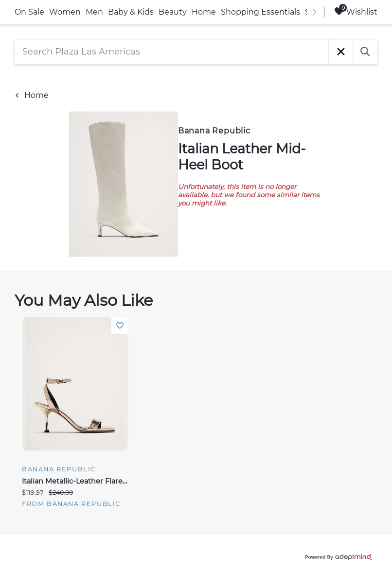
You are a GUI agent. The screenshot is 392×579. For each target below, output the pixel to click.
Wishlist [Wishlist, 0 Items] (356, 11)
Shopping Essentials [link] (260, 12)
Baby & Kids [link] (131, 12)
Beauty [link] (173, 12)
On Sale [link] (29, 12)
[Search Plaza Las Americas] (172, 52)
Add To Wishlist (120, 326)
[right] (314, 12)
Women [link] (65, 12)
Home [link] (204, 12)
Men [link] (94, 12)
